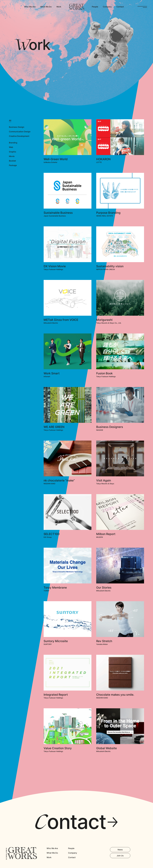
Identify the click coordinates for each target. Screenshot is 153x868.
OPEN (142, 7)
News (120, 850)
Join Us (120, 856)
